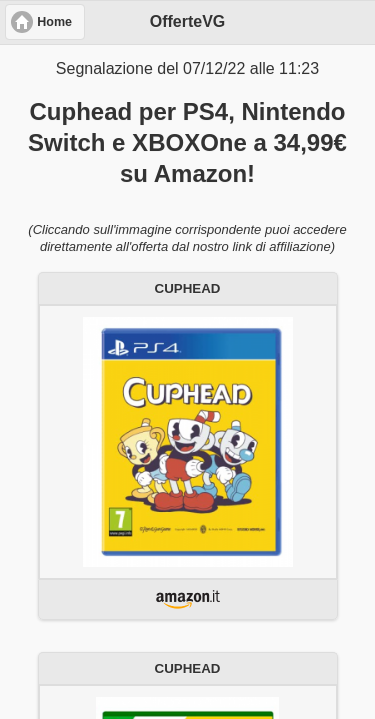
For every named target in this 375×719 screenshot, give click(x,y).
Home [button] (54, 22)
